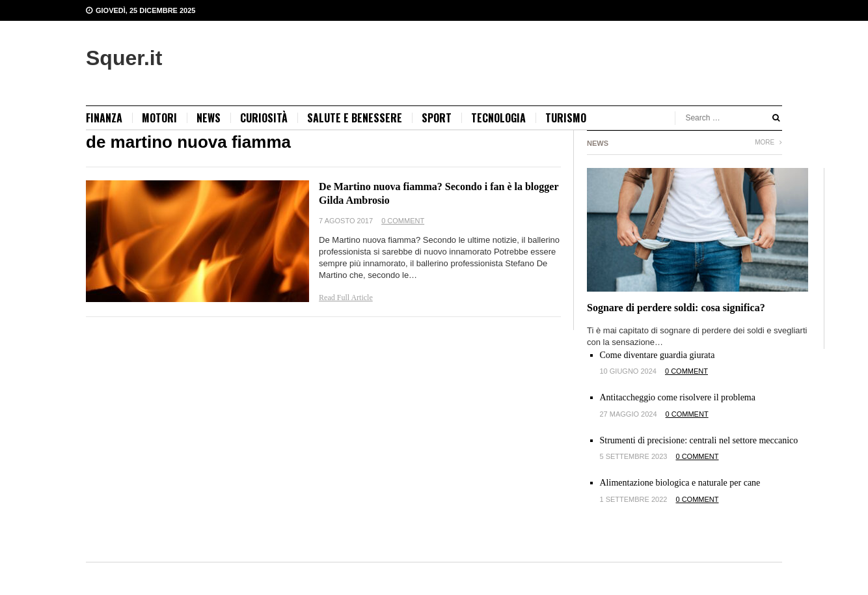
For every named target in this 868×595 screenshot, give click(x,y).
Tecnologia (498, 118)
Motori (159, 118)
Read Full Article (346, 297)
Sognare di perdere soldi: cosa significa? (676, 308)
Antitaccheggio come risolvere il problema (678, 397)
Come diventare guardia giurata (658, 355)
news (209, 118)
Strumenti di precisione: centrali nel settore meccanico (699, 440)
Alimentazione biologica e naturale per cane (680, 483)
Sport (437, 118)
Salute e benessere (355, 118)
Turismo (566, 118)
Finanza (104, 118)
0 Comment (403, 221)
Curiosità (264, 118)
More (768, 142)
